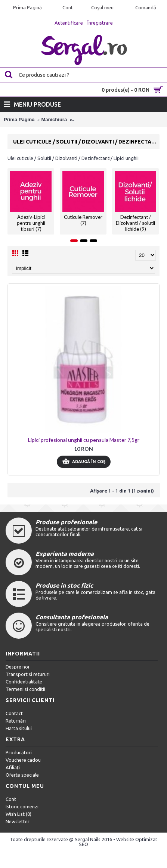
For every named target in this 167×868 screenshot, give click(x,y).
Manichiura (54, 119)
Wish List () (18, 814)
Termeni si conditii (25, 689)
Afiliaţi (13, 767)
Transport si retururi (28, 674)
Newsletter (18, 821)
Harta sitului (19, 728)
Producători (19, 752)
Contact (14, 713)
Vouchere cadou (23, 760)
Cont (11, 799)
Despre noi (17, 667)
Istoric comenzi (22, 806)
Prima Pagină (19, 119)
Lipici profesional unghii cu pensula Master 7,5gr (84, 440)
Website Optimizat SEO (118, 842)
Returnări (16, 721)
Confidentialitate (24, 682)
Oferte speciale (22, 775)
